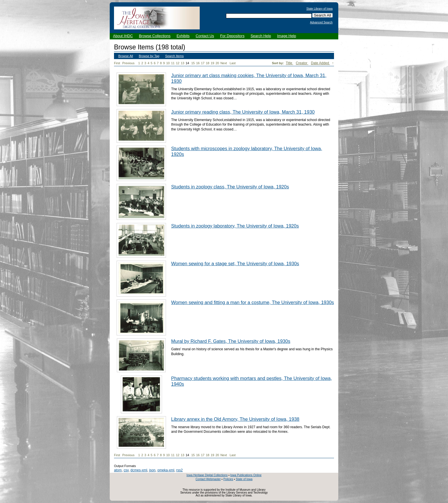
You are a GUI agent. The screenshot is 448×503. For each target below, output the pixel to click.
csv (126, 470)
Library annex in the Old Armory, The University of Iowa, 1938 (235, 419)
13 (183, 63)
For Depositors (232, 36)
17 (203, 63)
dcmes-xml (139, 470)
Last (233, 63)
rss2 (180, 470)
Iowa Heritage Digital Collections (207, 475)
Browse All (126, 56)
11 (173, 63)
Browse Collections (155, 36)
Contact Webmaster (208, 479)
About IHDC (123, 36)
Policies (228, 479)
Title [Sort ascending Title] (289, 63)
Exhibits (183, 36)
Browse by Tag (149, 56)
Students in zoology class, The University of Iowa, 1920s (230, 187)
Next (225, 63)
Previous (128, 63)
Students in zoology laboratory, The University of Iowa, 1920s (235, 226)
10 (168, 63)
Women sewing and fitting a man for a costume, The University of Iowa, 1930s (253, 302)
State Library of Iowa (319, 9)
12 (178, 63)
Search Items (174, 56)
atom (118, 470)
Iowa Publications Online (246, 475)
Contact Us (205, 36)
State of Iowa (244, 479)
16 (198, 63)
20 (217, 63)
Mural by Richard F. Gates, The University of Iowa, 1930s (231, 341)
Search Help (261, 36)
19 (212, 63)
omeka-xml (166, 470)
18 (207, 63)
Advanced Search (321, 23)
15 (193, 63)
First (117, 63)
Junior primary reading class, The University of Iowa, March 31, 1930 (243, 112)
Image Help (287, 36)
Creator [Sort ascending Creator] (302, 63)
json (152, 470)
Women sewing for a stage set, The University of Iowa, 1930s (235, 263)
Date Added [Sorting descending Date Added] (320, 63)
